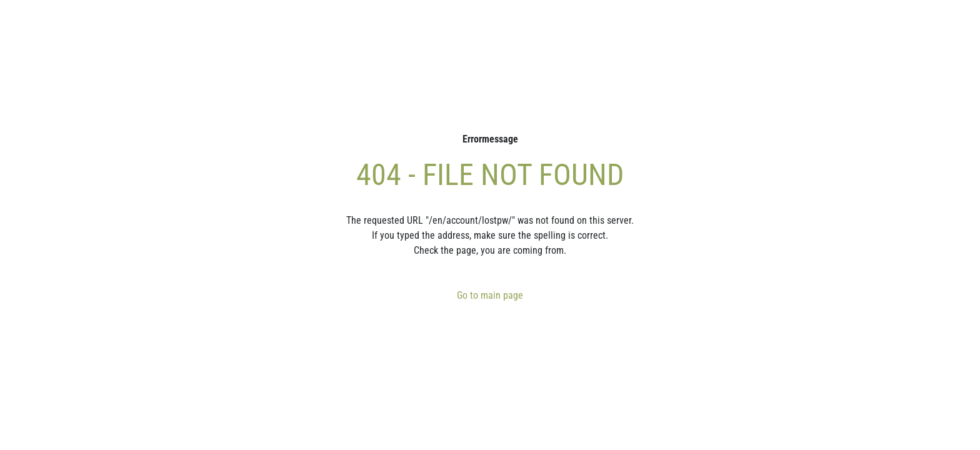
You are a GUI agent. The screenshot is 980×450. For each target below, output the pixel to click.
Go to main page (490, 295)
